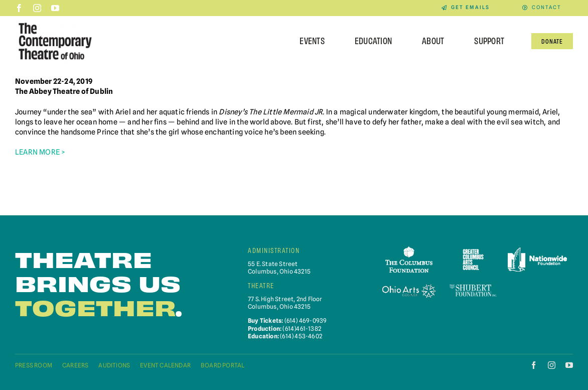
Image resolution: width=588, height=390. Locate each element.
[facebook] (19, 8)
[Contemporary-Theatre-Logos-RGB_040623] (59, 22)
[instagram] (37, 8)
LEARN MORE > (40, 152)
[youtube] (55, 8)
